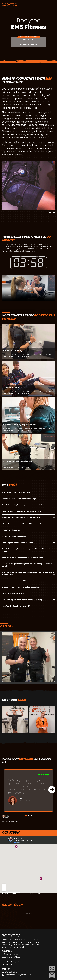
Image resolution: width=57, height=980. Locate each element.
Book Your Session (28, 45)
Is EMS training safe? (11, 530)
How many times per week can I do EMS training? (23, 557)
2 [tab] (10, 212)
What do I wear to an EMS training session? (21, 587)
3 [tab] (16, 212)
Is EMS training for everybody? (15, 536)
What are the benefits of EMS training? (19, 499)
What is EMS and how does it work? (17, 492)
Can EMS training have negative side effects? (22, 505)
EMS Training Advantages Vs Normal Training (22, 600)
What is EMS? (28, 40)
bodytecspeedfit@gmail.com (19, 975)
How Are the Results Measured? (16, 606)
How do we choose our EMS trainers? (18, 581)
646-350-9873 (11, 972)
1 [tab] (4, 212)
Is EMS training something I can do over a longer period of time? (27, 565)
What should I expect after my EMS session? (21, 524)
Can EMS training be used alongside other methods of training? (26, 550)
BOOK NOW (29, 914)
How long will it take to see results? (17, 543)
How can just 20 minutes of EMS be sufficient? (22, 511)
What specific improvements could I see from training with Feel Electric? (28, 573)
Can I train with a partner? (14, 593)
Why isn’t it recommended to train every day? (22, 518)
